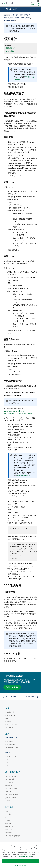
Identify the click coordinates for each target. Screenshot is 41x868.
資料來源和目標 (11, 798)
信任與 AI (9, 785)
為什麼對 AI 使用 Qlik (13, 788)
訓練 (7, 718)
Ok (20, 861)
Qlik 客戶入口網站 (12, 725)
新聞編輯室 (9, 833)
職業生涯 (9, 830)
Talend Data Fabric (12, 748)
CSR (7, 817)
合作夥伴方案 (10, 827)
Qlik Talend (9, 742)
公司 (7, 811)
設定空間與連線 (25, 15)
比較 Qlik (8, 792)
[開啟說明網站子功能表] (3, 9)
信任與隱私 (9, 782)
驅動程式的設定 (11, 48)
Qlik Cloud (11, 9)
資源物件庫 (9, 728)
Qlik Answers (10, 760)
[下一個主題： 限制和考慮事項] (30, 697)
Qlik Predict (9, 763)
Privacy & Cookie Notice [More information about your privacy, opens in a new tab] (25, 856)
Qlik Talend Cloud (11, 745)
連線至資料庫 (26, 18)
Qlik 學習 (8, 721)
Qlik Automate (10, 766)
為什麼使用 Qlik (11, 776)
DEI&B (8, 820)
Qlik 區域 (8, 801)
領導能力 (9, 814)
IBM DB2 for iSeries (9, 20)
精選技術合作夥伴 (12, 795)
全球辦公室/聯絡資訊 (13, 836)
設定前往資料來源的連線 (11, 18)
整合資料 (15, 15)
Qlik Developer (10, 715)
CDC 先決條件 (11, 51)
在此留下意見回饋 (12, 687)
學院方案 (9, 823)
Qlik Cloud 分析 (11, 757)
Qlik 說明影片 (10, 712)
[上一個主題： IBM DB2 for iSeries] (11, 697)
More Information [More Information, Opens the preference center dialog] (20, 865)
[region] (20, 855)
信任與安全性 (10, 779)
